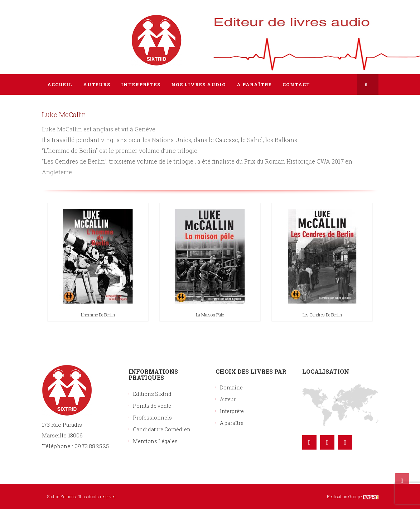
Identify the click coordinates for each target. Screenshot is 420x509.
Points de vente (152, 406)
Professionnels (152, 418)
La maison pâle (210, 315)
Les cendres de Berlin (322, 315)
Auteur (228, 399)
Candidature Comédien (162, 429)
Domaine (231, 387)
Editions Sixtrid (152, 394)
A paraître (232, 423)
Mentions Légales (155, 441)
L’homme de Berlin (98, 315)
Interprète (232, 411)
